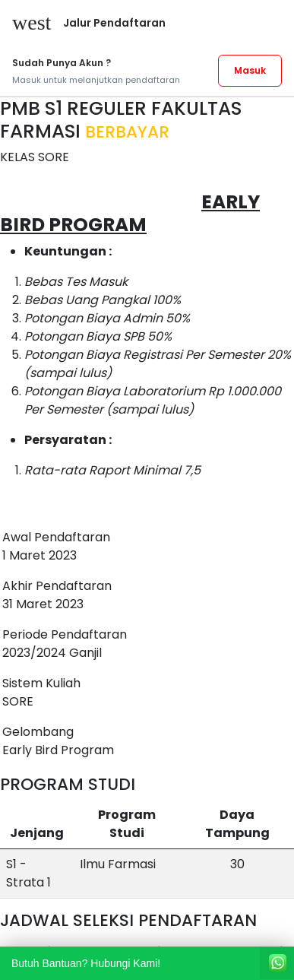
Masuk (250, 70)
